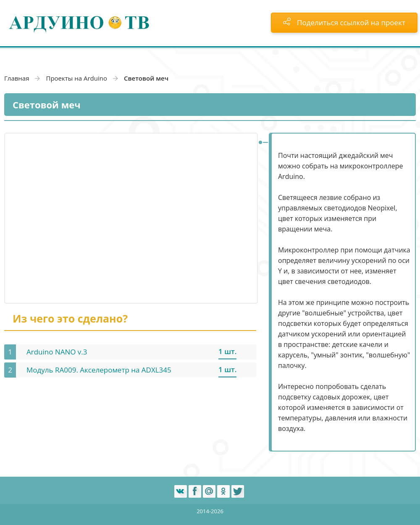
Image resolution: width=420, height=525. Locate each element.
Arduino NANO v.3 (57, 352)
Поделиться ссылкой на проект (344, 22)
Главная (17, 78)
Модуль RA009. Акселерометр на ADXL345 (99, 370)
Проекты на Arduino (76, 78)
